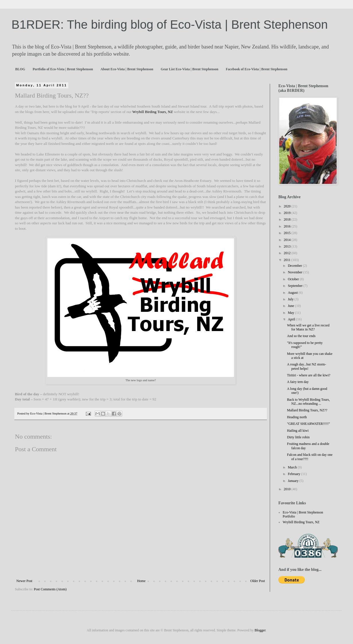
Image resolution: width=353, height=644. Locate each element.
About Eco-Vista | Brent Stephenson (127, 69)
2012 (288, 253)
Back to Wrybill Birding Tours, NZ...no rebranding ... (308, 402)
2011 (288, 260)
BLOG (20, 69)
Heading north (297, 417)
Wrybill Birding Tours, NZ (153, 112)
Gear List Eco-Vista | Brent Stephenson (190, 69)
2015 (288, 233)
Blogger (260, 630)
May (291, 313)
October (294, 279)
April (292, 319)
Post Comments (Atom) (50, 589)
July (291, 299)
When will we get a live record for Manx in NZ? (308, 327)
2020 (288, 206)
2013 (288, 246)
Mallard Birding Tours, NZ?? (307, 410)
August (293, 293)
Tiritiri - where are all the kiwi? (309, 375)
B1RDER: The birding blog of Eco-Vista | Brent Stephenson (170, 25)
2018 (288, 219)
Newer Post (24, 581)
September (296, 286)
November (296, 272)
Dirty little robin (298, 437)
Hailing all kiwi (298, 431)
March (293, 467)
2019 (288, 213)
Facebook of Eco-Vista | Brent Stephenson (257, 69)
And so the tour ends (301, 336)
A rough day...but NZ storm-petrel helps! (307, 366)
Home (141, 581)
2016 (288, 226)
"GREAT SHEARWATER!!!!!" (309, 424)
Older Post (258, 581)
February (294, 474)
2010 (288, 489)
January (294, 481)
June (291, 306)
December (295, 266)
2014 (288, 240)
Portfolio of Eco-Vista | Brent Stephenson (63, 69)
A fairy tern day (298, 382)
